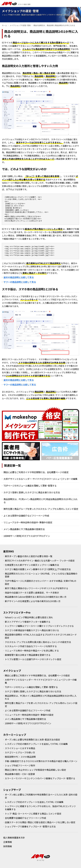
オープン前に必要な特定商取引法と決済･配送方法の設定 (32, 740)
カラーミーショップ (15, 735)
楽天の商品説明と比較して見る (19, 277)
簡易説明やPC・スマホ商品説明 (20, 757)
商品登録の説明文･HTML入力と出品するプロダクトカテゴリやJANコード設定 (41, 636)
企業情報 (8, 842)
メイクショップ (12, 671)
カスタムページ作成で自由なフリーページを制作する (31, 646)
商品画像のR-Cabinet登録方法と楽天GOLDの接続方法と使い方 (36, 597)
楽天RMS (9, 551)
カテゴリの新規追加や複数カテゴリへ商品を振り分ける (32, 630)
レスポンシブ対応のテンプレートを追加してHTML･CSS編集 (34, 802)
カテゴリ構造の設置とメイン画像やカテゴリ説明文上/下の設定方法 (38, 569)
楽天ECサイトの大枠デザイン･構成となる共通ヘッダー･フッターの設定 (40, 561)
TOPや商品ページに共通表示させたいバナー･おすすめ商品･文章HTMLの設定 (40, 582)
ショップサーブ (12, 790)
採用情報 (8, 846)
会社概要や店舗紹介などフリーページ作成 (25, 818)
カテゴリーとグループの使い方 (20, 752)
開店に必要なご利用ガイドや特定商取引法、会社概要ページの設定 (36, 472)
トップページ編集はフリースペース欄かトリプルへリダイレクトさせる (39, 626)
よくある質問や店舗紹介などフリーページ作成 (26, 516)
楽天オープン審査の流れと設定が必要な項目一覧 (29, 556)
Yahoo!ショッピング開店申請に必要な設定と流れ (29, 617)
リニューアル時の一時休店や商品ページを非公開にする (32, 651)
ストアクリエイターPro (17, 612)
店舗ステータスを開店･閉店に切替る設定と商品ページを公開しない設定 (40, 822)
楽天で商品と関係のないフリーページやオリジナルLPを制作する (36, 588)
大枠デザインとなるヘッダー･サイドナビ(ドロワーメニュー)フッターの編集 (40, 479)
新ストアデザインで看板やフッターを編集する (28, 622)
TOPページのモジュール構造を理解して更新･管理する (30, 486)
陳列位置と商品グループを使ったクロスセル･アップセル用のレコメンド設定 (41, 509)
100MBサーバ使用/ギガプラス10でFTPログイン (27, 536)
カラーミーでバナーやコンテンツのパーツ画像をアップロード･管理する (40, 778)
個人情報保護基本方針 (14, 838)
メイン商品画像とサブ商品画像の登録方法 (24, 529)
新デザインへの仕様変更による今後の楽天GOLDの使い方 (33, 601)
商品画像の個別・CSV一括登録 (20, 774)
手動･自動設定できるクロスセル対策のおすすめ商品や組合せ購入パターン (41, 761)
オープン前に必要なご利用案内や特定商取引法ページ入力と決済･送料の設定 (41, 796)
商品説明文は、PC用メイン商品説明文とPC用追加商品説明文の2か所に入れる (40, 501)
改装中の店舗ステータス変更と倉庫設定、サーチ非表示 (32, 593)
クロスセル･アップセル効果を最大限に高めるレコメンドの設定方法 (38, 642)
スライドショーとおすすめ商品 (20, 748)
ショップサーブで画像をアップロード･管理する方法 (30, 826)
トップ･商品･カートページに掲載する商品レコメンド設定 (33, 814)
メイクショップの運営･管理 (20, 25)
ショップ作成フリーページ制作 (20, 765)
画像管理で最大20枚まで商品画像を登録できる (28, 655)
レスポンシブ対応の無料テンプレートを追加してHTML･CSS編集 (36, 744)
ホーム (4, 25)
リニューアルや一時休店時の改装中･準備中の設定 (28, 522)
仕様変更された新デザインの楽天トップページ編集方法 (32, 565)
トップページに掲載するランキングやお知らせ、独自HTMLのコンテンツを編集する (40, 808)
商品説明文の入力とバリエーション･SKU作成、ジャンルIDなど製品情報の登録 (41, 575)
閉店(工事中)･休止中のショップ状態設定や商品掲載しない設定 (35, 770)
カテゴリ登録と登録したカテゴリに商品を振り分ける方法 (32, 492)
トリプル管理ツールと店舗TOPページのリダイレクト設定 (33, 659)
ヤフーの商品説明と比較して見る (20, 282)
